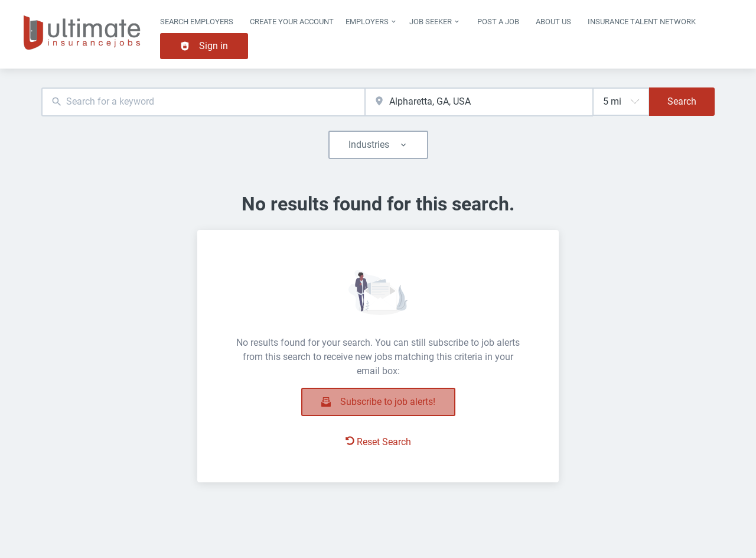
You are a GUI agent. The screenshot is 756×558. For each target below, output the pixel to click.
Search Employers (197, 22)
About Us (553, 22)
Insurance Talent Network (642, 22)
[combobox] (203, 102)
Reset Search (378, 442)
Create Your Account (292, 22)
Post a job (498, 22)
